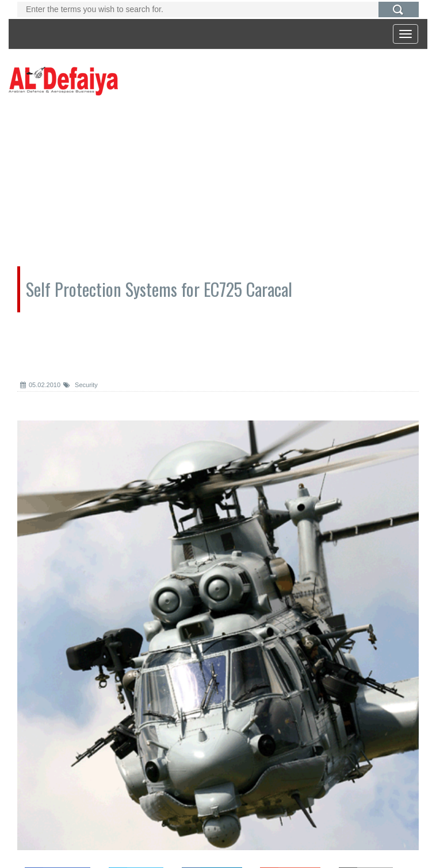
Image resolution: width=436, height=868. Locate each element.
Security (81, 385)
